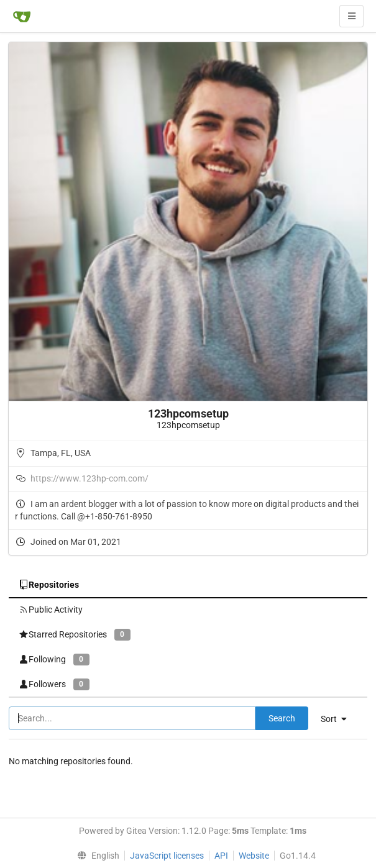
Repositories (49, 585)
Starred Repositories (75, 635)
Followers (54, 684)
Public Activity (51, 610)
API (221, 856)
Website (254, 856)
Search (282, 718)
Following (54, 660)
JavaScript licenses (167, 856)
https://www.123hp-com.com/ (89, 478)
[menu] (338, 719)
